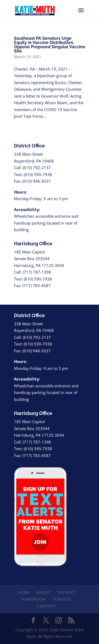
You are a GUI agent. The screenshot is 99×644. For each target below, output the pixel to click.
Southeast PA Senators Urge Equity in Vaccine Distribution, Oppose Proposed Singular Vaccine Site (50, 45)
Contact (47, 606)
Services (62, 599)
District (67, 592)
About (44, 592)
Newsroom (34, 599)
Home (24, 592)
